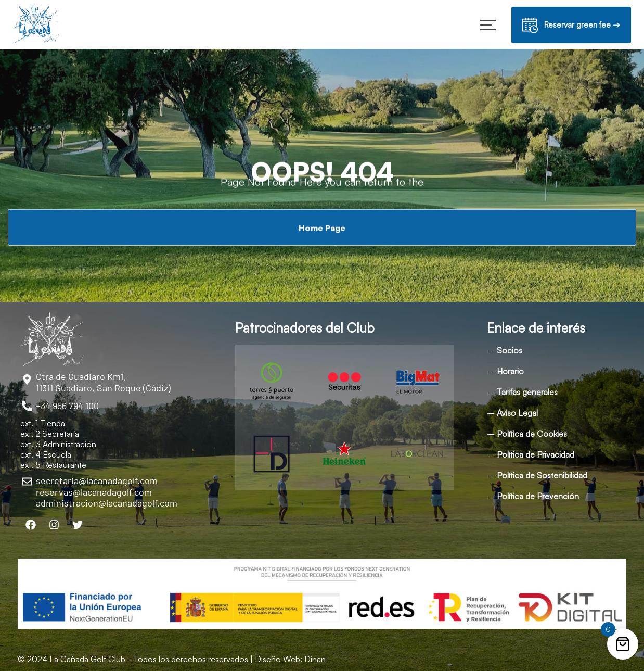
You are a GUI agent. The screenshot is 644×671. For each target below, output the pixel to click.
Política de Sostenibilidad (542, 475)
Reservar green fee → (571, 26)
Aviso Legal (517, 413)
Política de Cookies (532, 434)
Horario (510, 371)
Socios (510, 350)
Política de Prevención (538, 496)
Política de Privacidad (536, 454)
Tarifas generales (527, 392)
